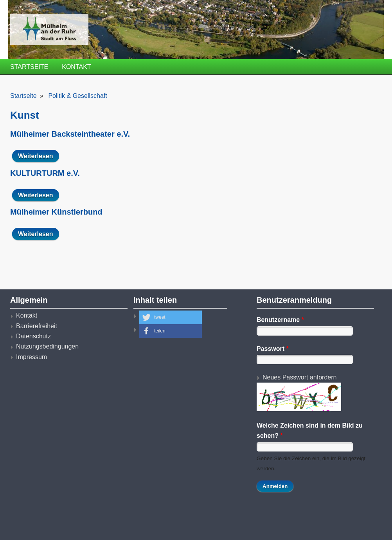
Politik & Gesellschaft (77, 96)
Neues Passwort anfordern (299, 377)
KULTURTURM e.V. (45, 173)
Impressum (31, 357)
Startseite (29, 67)
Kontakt (76, 67)
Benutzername (280, 320)
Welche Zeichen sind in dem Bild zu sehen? (310, 431)
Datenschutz (33, 336)
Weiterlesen (39, 156)
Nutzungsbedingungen (47, 346)
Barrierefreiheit (37, 326)
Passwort (273, 349)
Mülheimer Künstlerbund (56, 212)
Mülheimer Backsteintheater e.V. (70, 134)
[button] (171, 317)
